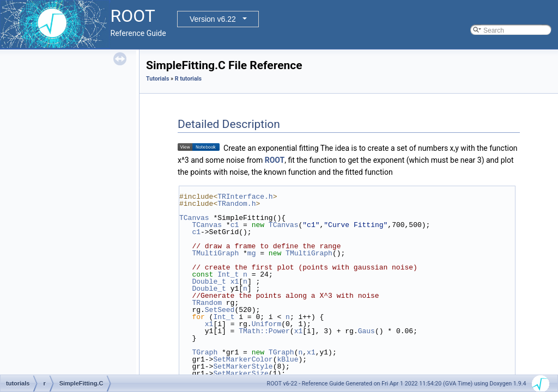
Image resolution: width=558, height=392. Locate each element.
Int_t (228, 274)
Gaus (366, 331)
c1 (235, 225)
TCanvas (194, 218)
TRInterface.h (245, 197)
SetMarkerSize (241, 373)
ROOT (275, 160)
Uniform (267, 324)
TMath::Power (264, 331)
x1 (235, 281)
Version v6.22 (213, 19)
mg (252, 253)
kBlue (287, 359)
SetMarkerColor (243, 359)
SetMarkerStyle (243, 366)
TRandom (207, 303)
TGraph (205, 352)
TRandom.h (236, 204)
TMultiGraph (215, 253)
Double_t (209, 281)
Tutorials (157, 79)
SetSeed (220, 310)
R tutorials (188, 79)
